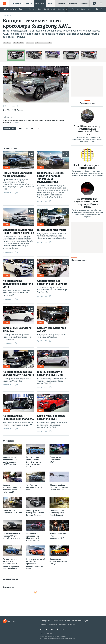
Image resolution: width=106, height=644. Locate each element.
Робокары (61, 3)
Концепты (84, 3)
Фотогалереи (40, 3)
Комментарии (8, 587)
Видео (50, 3)
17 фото (41, 168)
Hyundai (46, 9)
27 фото (6, 225)
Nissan (40, 9)
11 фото (41, 225)
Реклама (49, 633)
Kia (30, 9)
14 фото (6, 323)
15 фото (41, 411)
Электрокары (73, 3)
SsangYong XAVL (19, 43)
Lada (34, 9)
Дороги (83, 9)
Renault (53, 9)
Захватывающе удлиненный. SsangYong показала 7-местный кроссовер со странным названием (34, 121)
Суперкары (75, 9)
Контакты (42, 633)
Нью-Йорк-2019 (18, 3)
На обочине (72, 624)
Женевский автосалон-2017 (44, 43)
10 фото (6, 168)
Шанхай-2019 (58, 621)
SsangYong (7, 43)
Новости (29, 3)
